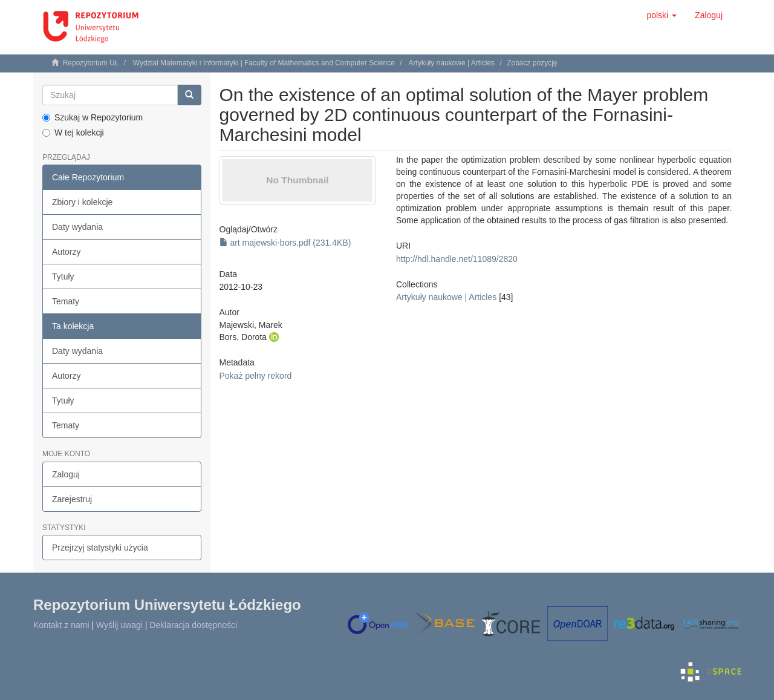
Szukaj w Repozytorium (93, 117)
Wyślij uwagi (119, 625)
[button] (662, 15)
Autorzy (66, 252)
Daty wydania (77, 227)
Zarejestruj (72, 499)
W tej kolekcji (73, 132)
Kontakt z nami (61, 625)
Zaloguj (66, 474)
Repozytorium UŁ (91, 63)
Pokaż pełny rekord (256, 376)
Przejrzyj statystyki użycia (100, 548)
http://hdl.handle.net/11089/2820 (457, 259)
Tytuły (63, 276)
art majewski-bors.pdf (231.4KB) (285, 243)
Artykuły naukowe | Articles (452, 63)
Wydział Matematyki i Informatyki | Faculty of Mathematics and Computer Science (264, 63)
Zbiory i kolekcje (82, 202)
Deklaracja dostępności (193, 625)
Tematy (66, 301)
